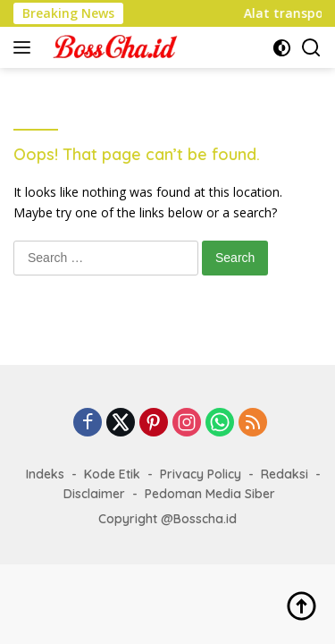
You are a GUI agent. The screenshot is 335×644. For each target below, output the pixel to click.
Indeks (45, 474)
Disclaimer (94, 494)
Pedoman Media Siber (210, 494)
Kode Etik (112, 474)
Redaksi (285, 474)
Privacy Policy (201, 474)
